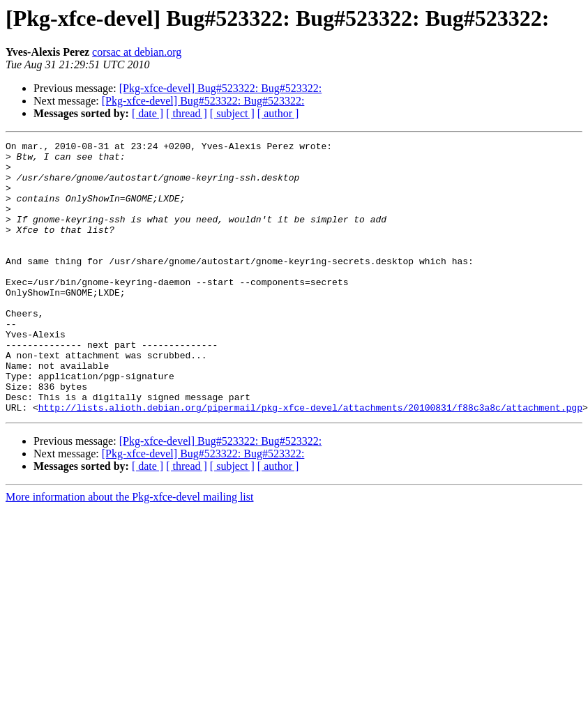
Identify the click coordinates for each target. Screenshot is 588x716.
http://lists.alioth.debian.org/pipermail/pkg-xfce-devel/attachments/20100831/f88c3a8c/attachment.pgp (310, 462)
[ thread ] (187, 113)
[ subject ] (232, 113)
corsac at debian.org (137, 52)
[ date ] (148, 113)
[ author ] (278, 113)
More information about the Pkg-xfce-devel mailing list (129, 551)
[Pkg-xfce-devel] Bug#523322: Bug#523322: (221, 88)
